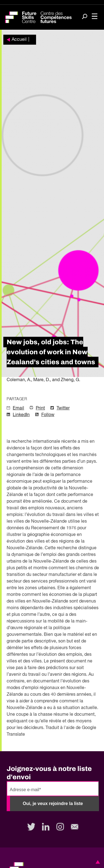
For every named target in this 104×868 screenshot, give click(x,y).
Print (40, 408)
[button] (97, 862)
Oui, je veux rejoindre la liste (53, 804)
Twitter (63, 408)
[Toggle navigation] (95, 17)
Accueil (19, 40)
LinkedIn (21, 415)
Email (18, 408)
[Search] (85, 17)
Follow (48, 415)
